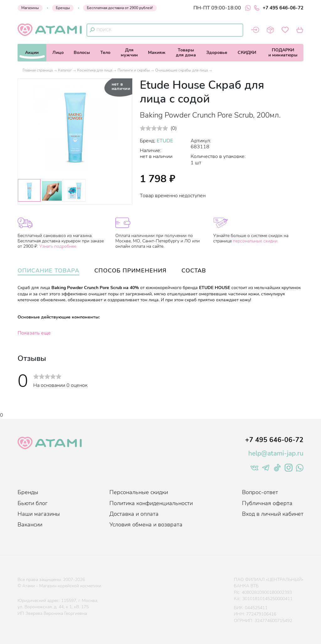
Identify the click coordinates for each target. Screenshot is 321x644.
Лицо (58, 53)
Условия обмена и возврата (146, 525)
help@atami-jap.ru (276, 453)
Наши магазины (39, 514)
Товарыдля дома (186, 53)
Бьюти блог (33, 503)
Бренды (63, 8)
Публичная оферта (267, 503)
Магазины (30, 8)
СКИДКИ (247, 53)
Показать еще (34, 333)
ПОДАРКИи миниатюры (283, 53)
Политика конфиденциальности (151, 503)
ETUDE (165, 141)
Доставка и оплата (134, 514)
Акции (32, 53)
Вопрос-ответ (260, 492)
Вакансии (30, 525)
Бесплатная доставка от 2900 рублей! (120, 8)
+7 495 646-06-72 (279, 8)
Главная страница (38, 70)
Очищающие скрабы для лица (182, 70)
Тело (105, 53)
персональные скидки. (256, 241)
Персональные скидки (139, 492)
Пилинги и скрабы (134, 70)
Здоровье (217, 53)
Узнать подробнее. (58, 246)
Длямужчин (129, 53)
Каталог (65, 70)
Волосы (82, 53)
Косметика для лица (95, 70)
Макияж (157, 53)
